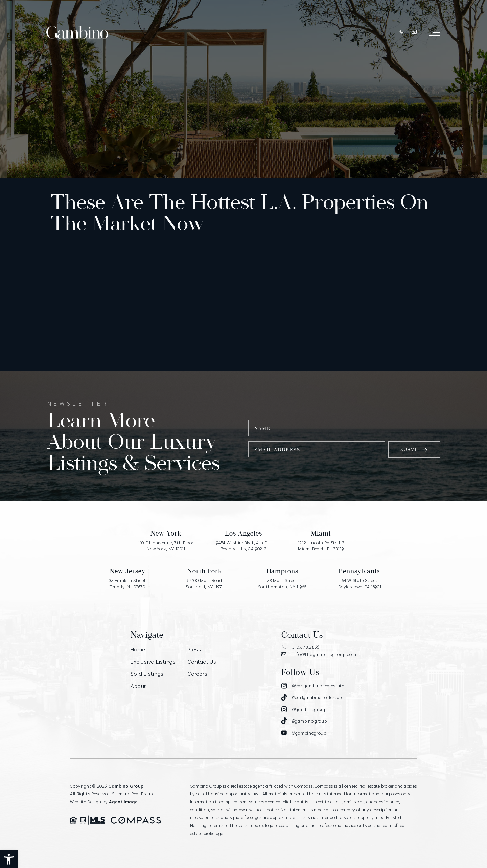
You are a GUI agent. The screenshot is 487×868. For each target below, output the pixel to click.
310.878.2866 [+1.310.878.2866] (300, 647)
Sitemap (120, 794)
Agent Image (123, 802)
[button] (9, 859)
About (138, 686)
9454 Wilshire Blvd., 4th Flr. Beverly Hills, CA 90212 (243, 546)
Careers (197, 674)
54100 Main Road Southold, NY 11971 (205, 584)
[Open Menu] (435, 33)
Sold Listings (147, 674)
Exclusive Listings (153, 662)
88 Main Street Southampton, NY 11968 (282, 584)
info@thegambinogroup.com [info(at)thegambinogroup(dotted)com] (319, 654)
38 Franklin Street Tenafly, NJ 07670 (127, 584)
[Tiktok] (312, 698)
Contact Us (202, 662)
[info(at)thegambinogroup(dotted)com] (414, 32)
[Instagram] (313, 686)
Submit (414, 449)
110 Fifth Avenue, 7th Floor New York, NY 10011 (166, 546)
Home (138, 650)
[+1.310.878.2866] (401, 32)
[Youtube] (304, 733)
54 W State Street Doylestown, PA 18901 (360, 584)
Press (194, 650)
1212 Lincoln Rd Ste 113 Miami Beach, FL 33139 (321, 546)
